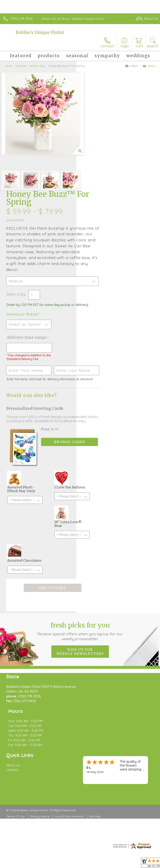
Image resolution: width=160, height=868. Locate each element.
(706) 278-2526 (21, 19)
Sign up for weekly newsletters (80, 563)
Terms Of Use (15, 708)
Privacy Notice (40, 708)
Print (132, 66)
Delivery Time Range (96, 234)
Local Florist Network (69, 708)
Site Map (95, 708)
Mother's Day (37, 66)
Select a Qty (92, 182)
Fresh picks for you (80, 542)
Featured (21, 66)
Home (9, 66)
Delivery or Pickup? (99, 207)
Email (149, 66)
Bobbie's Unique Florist (40, 32)
